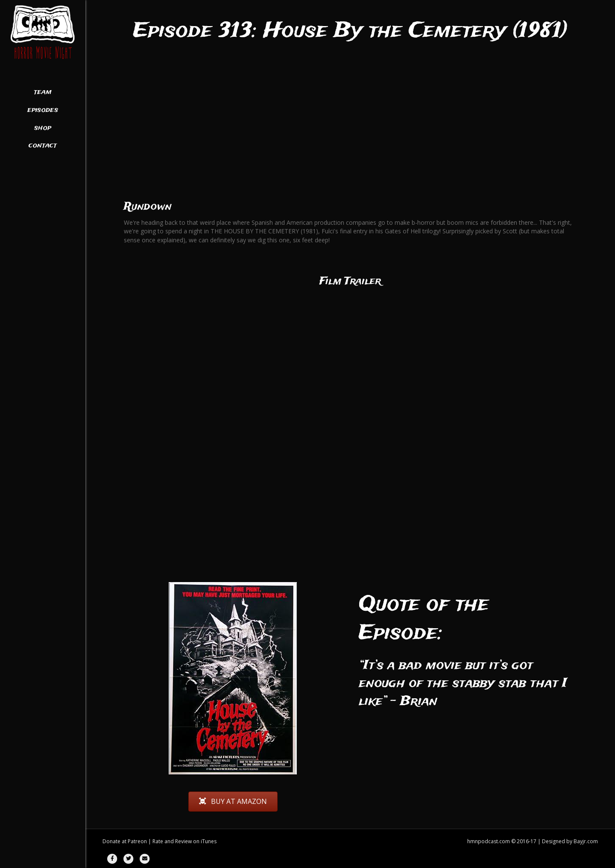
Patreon (137, 841)
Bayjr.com (586, 841)
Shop (43, 128)
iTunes (209, 841)
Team (43, 92)
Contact (43, 146)
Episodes (43, 110)
